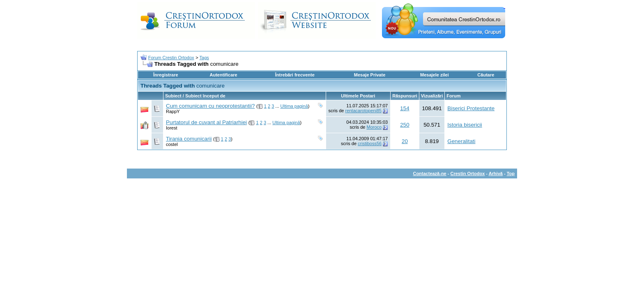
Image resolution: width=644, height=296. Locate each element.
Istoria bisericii (465, 125)
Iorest (172, 128)
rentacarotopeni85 (363, 111)
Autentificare (223, 75)
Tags (204, 58)
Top (511, 173)
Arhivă (496, 173)
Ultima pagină (294, 106)
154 (405, 108)
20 (405, 141)
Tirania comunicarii (189, 139)
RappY (173, 111)
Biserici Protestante (471, 108)
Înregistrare (166, 75)
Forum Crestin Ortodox (171, 58)
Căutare (486, 75)
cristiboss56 (370, 143)
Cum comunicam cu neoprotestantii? (210, 106)
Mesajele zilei (435, 75)
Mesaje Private (370, 75)
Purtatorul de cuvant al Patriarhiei (206, 122)
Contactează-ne (429, 173)
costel (172, 144)
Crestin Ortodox (468, 173)
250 (405, 125)
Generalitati (461, 141)
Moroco (374, 127)
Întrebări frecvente (295, 75)
